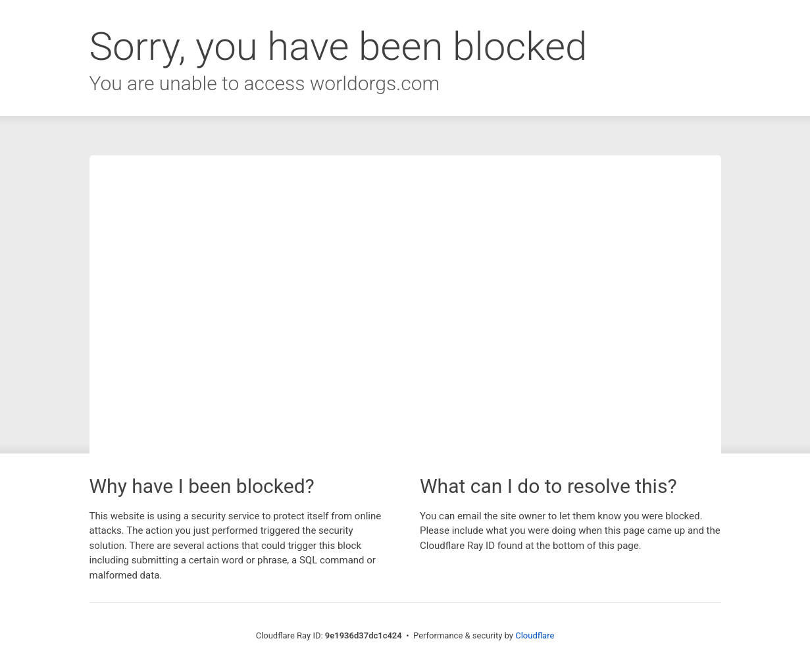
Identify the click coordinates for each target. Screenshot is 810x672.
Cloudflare (535, 635)
